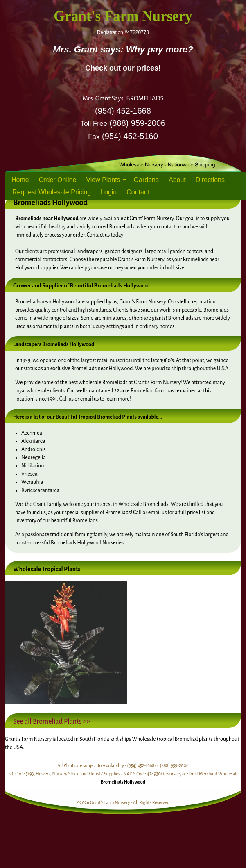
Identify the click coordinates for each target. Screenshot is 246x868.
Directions (210, 180)
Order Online (58, 180)
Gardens (146, 180)
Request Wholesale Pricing (52, 192)
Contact (138, 192)
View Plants (103, 180)
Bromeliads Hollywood (123, 782)
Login (109, 192)
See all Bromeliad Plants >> (52, 722)
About (177, 180)
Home (20, 180)
